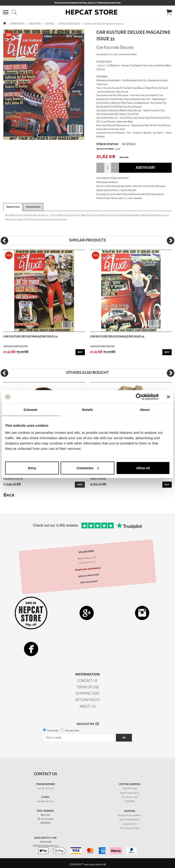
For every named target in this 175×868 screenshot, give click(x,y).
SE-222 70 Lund (130, 797)
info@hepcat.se (45, 801)
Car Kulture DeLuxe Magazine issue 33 (104, 24)
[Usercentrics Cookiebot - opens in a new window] (139, 397)
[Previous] (4, 241)
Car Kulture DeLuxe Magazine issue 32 (117, 336)
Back (9, 495)
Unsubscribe (72, 731)
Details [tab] (87, 410)
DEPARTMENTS (17, 24)
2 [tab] (47, 136)
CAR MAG (50, 24)
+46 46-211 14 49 (45, 788)
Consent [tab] (30, 410)
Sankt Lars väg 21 (130, 793)
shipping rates (132, 820)
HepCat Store (130, 788)
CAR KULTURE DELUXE (69, 24)
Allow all (143, 468)
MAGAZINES (35, 24)
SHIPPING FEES (87, 693)
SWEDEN (130, 801)
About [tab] (145, 410)
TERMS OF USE (88, 687)
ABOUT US (87, 706)
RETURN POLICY (88, 700)
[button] (6, 12)
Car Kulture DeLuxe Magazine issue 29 (31, 336)
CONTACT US (87, 681)
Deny (32, 468)
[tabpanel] (44, 84)
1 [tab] (40, 136)
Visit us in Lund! (89, 582)
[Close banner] (168, 397)
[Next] (171, 241)
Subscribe (53, 731)
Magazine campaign (107, 182)
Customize (88, 468)
